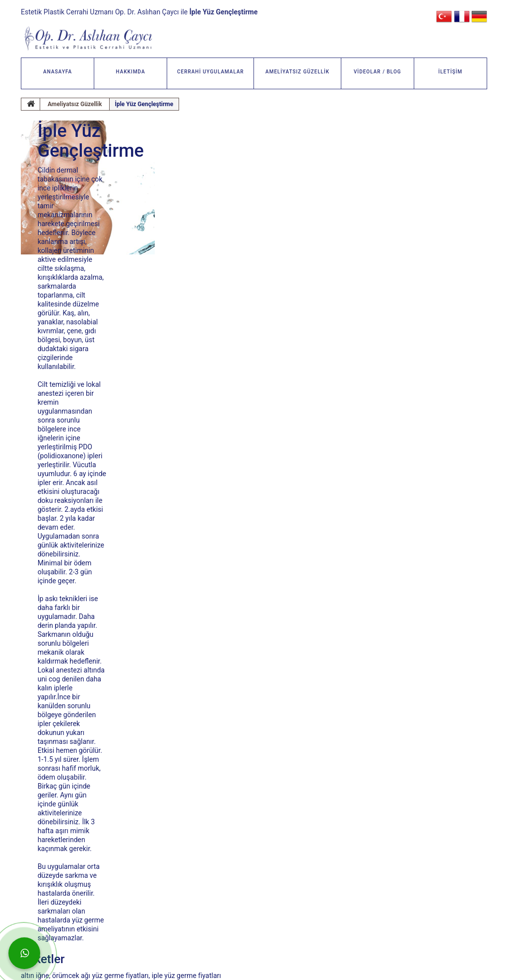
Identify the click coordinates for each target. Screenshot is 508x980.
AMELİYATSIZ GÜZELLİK (297, 72)
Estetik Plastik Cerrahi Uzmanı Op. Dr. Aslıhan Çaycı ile (139, 12)
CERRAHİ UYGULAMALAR (211, 72)
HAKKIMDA (131, 72)
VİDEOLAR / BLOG (378, 72)
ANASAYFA (58, 72)
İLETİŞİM (451, 72)
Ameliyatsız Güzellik (75, 104)
